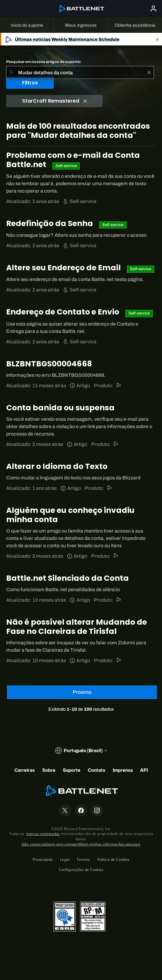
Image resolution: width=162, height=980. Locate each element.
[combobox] (80, 72)
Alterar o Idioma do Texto (57, 466)
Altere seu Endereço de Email (64, 268)
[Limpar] (149, 72)
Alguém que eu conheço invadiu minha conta (70, 515)
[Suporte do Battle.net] (119, 386)
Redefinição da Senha (50, 223)
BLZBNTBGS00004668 (49, 364)
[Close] (157, 39)
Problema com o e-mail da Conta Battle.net (73, 160)
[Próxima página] (82, 692)
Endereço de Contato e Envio (63, 312)
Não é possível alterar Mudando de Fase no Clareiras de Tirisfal (77, 627)
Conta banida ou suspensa (60, 408)
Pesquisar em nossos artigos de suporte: (44, 62)
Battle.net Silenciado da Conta (67, 578)
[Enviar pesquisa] (11, 72)
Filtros (30, 83)
